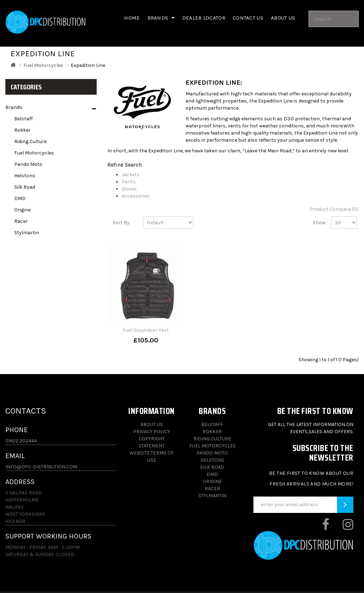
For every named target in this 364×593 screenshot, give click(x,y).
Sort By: (122, 223)
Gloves (129, 189)
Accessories (136, 196)
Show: (317, 223)
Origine (22, 210)
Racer (21, 221)
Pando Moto (28, 164)
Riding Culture (30, 141)
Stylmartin (27, 233)
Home (132, 18)
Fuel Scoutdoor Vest (146, 330)
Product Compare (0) (334, 209)
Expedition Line (88, 65)
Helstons (25, 176)
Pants (129, 182)
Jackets (131, 175)
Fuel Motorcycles (43, 65)
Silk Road (25, 187)
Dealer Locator (204, 18)
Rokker (22, 130)
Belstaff (23, 119)
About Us (152, 424)
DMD (20, 198)
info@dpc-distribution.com (41, 467)
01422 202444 (21, 441)
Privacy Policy (152, 432)
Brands (161, 18)
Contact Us (248, 18)
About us (283, 18)
